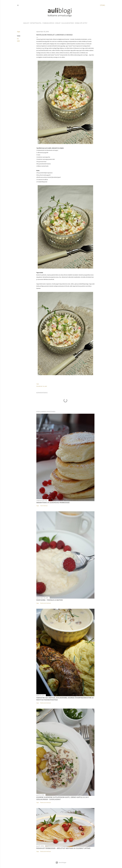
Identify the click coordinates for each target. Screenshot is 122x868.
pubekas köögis (48, 23)
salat (18, 41)
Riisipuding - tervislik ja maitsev (50, 600)
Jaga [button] (18, 32)
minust (58, 23)
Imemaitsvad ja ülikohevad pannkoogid (53, 503)
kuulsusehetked (68, 23)
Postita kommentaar (46, 603)
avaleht (26, 23)
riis (18, 39)
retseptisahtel (36, 23)
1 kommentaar (44, 506)
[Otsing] (103, 5)
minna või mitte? (81, 23)
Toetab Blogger (61, 863)
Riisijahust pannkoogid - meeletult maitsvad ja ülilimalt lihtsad (63, 848)
